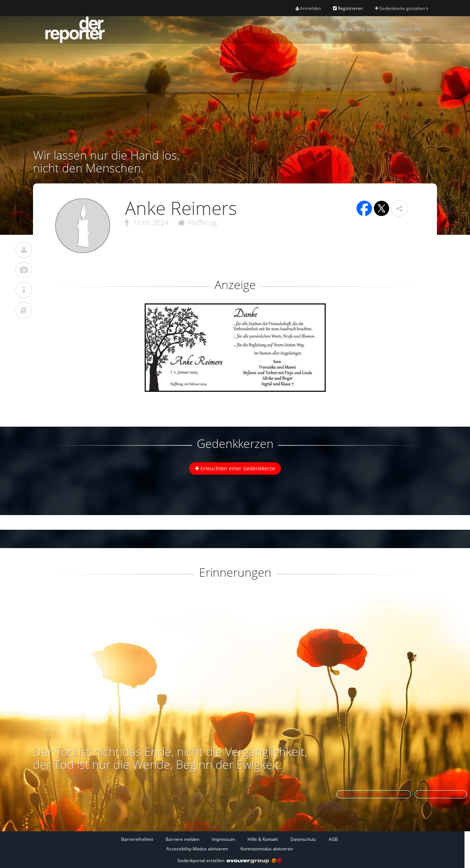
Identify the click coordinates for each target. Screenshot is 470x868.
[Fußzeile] (229, 844)
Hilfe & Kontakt (263, 839)
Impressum (223, 839)
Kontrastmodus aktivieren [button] (267, 849)
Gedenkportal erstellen (229, 860)
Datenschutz (303, 839)
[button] (399, 209)
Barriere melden (182, 839)
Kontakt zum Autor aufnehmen (374, 794)
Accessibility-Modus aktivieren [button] (197, 849)
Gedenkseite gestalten (401, 8)
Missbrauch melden (441, 794)
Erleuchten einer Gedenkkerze (235, 468)
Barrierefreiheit (137, 839)
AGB (333, 839)
